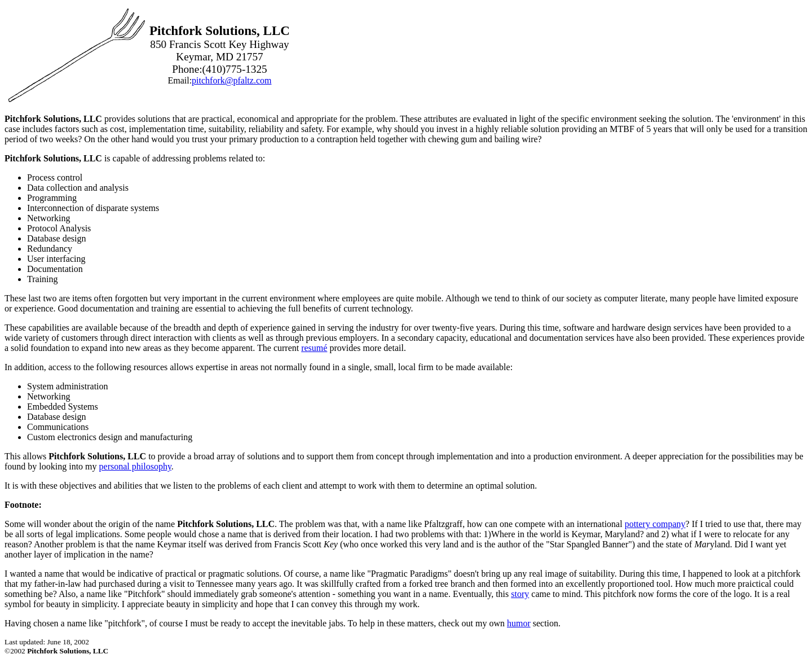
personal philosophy (135, 466)
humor (519, 623)
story (520, 594)
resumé (314, 348)
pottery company (655, 524)
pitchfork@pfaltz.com (231, 80)
